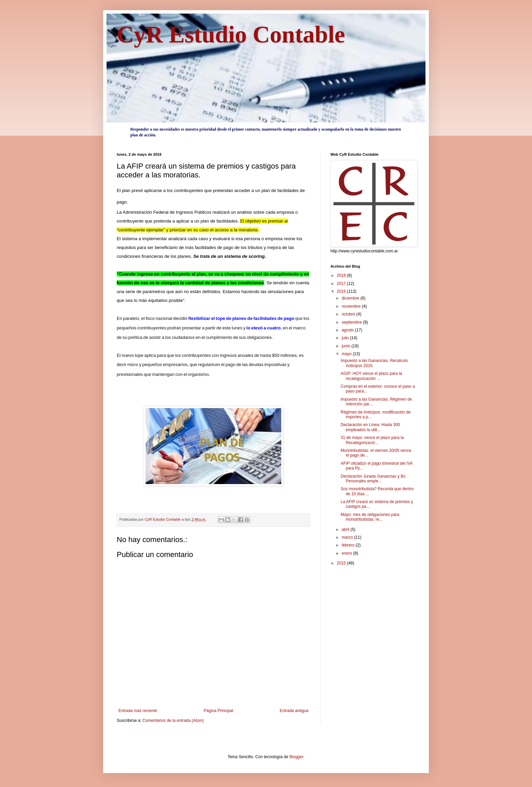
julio (346, 338)
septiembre (352, 322)
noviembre (352, 306)
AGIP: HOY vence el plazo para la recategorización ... (371, 376)
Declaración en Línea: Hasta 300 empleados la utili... (370, 427)
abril (346, 530)
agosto (348, 330)
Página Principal (218, 711)
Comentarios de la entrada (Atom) (173, 721)
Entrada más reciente (138, 711)
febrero (349, 545)
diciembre (351, 298)
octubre (349, 314)
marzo (348, 537)
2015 (342, 563)
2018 (342, 275)
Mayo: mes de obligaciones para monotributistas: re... (370, 517)
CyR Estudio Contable (231, 34)
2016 (342, 291)
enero (347, 553)
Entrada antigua (294, 711)
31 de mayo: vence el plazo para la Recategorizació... (372, 440)
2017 (342, 284)
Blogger (296, 757)
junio (347, 346)
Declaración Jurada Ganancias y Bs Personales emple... (373, 479)
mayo (347, 354)
